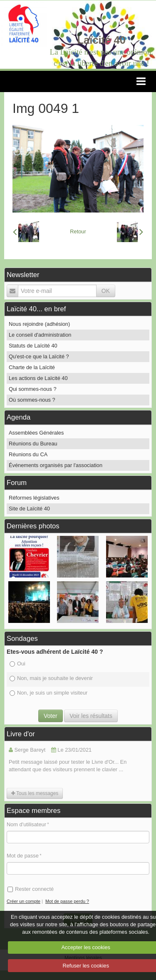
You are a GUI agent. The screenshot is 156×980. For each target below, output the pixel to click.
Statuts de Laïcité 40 (33, 346)
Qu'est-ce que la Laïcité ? (39, 356)
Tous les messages (35, 793)
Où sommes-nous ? (32, 400)
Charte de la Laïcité (32, 367)
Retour (78, 231)
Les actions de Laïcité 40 (38, 378)
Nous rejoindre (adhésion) (39, 324)
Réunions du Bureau (33, 444)
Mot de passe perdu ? (67, 901)
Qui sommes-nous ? (33, 389)
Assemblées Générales (36, 433)
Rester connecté (31, 889)
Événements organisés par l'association (56, 465)
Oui (17, 664)
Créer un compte (24, 901)
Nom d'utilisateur (26, 824)
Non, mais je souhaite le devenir (51, 678)
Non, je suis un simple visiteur (48, 693)
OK (106, 291)
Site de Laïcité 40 (29, 509)
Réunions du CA (28, 454)
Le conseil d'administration (40, 335)
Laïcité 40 (101, 40)
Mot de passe (23, 856)
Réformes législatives (34, 498)
